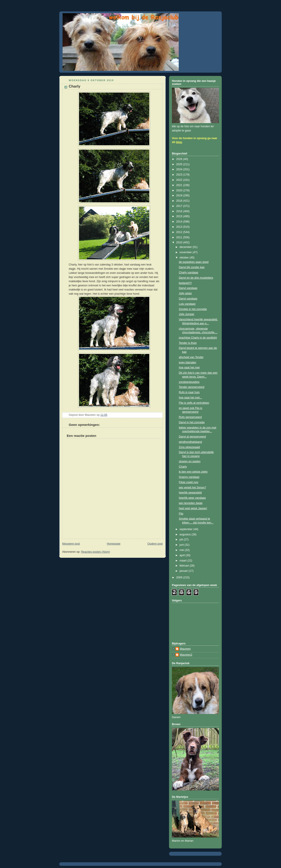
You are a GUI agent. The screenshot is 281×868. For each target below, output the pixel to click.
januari (184, 571)
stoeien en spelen (190, 461)
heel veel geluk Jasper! (193, 508)
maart (184, 561)
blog (179, 142)
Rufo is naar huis (189, 392)
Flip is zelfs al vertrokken (194, 403)
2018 (180, 201)
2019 (180, 195)
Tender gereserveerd (192, 387)
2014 (180, 222)
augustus (186, 534)
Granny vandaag (189, 477)
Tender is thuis (188, 343)
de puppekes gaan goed (194, 262)
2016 (180, 211)
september (186, 529)
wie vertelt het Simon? (193, 488)
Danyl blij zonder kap (192, 267)
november (186, 252)
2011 (180, 237)
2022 (180, 180)
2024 (180, 169)
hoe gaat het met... (190, 398)
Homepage (114, 544)
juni (182, 545)
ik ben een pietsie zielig (193, 472)
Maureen (185, 649)
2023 (180, 175)
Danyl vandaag (188, 288)
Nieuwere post (71, 544)
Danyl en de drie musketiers (196, 278)
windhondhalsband (190, 442)
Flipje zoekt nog (189, 482)
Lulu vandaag (187, 304)
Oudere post (155, 544)
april (183, 555)
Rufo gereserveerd (190, 417)
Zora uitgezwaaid (189, 447)
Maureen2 (186, 655)
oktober (185, 258)
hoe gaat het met (189, 368)
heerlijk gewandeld (190, 493)
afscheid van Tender (191, 357)
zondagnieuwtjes (189, 382)
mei (182, 550)
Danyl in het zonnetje (192, 422)
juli (182, 540)
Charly (183, 467)
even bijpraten (188, 362)
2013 (180, 227)
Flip (181, 514)
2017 (180, 206)
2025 (180, 164)
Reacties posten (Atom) (95, 552)
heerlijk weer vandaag (192, 498)
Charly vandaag (189, 273)
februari (185, 566)
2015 (180, 216)
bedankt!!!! (185, 283)
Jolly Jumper (187, 314)
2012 (180, 232)
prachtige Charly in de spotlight (198, 338)
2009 (180, 577)
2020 (180, 190)
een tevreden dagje (191, 503)
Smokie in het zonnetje (193, 309)
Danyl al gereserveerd (192, 437)
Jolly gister (186, 293)
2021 (180, 185)
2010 (180, 242)
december (186, 247)
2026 (180, 159)
